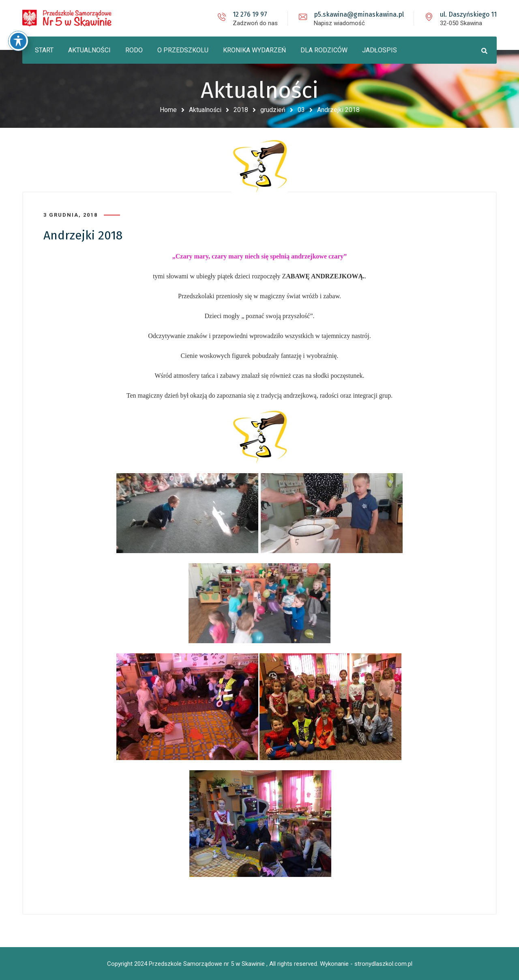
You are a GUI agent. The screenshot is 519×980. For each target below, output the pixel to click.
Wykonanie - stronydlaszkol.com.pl (366, 964)
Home (168, 110)
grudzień (273, 110)
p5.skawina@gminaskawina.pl (359, 14)
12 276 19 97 (250, 14)
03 (301, 110)
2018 (241, 110)
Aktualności (205, 110)
